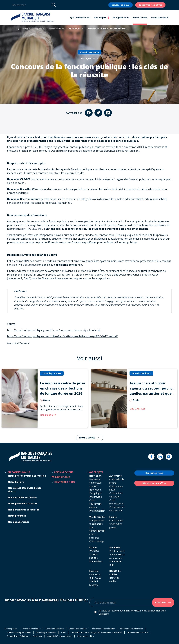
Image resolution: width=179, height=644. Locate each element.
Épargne (94, 571)
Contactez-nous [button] (160, 18)
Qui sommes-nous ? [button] (80, 18)
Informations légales (31, 629)
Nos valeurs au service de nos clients (25, 490)
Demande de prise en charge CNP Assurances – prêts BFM (96, 632)
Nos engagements (19, 522)
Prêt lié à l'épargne (94, 583)
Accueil (25, 29)
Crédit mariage (97, 541)
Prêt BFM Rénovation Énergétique (95, 490)
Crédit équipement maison (95, 504)
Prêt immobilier (97, 511)
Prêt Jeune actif (117, 551)
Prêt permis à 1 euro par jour (117, 509)
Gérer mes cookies (85, 636)
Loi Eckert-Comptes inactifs (19, 632)
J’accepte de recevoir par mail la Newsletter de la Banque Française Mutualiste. (132, 612)
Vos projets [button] (100, 18)
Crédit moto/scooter (116, 502)
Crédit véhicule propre (117, 481)
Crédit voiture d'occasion (116, 495)
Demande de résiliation (17, 636)
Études (93, 547)
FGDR (63, 632)
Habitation (95, 476)
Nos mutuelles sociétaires (23, 497)
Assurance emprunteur (95, 481)
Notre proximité (17, 516)
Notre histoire (16, 482)
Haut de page (87, 438)
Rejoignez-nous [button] (121, 18)
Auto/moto (116, 476)
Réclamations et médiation (103, 629)
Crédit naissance (94, 536)
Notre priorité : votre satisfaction (27, 476)
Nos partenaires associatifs (24, 510)
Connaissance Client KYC (138, 632)
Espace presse (11, 629)
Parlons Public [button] (140, 18)
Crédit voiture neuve (116, 488)
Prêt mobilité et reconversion (117, 556)
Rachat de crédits (115, 573)
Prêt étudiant (96, 561)
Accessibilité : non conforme (60, 636)
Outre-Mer (37, 636)
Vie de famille (97, 517)
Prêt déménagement (97, 529)
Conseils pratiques (56, 29)
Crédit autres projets (116, 526)
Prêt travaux (95, 497)
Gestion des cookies (78, 629)
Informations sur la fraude (132, 629)
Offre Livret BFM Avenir (95, 576)
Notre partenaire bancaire (23, 503)
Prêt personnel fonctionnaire (97, 522)
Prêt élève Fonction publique (94, 554)
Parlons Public (38, 29)
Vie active (115, 547)
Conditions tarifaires (55, 629)
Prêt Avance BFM (115, 563)
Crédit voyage (116, 520)
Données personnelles (46, 632)
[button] (6, 472)
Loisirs (113, 517)
